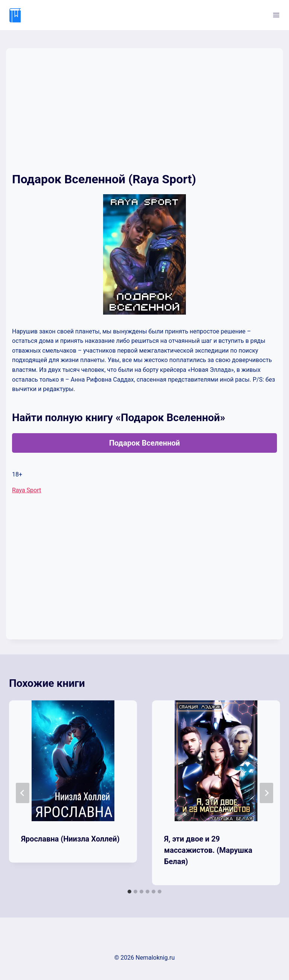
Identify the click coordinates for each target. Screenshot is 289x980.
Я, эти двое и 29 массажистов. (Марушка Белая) (208, 850)
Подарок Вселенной (144, 443)
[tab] (129, 892)
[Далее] (266, 793)
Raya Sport (27, 490)
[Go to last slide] (23, 793)
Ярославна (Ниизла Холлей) (70, 839)
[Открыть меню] (276, 15)
